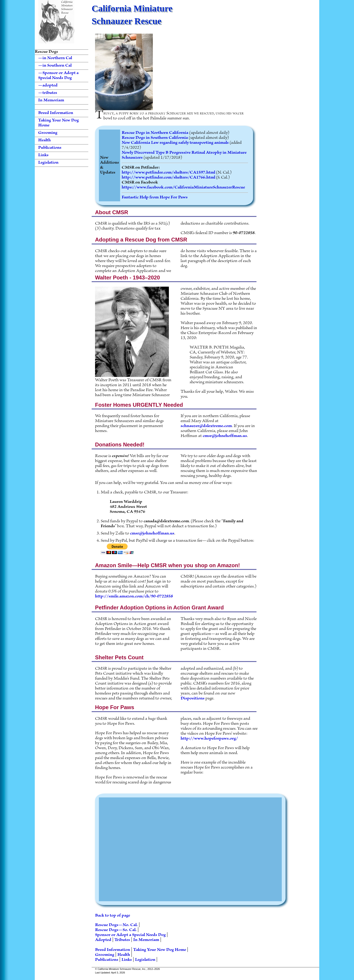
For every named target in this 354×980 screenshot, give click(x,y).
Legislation (48, 163)
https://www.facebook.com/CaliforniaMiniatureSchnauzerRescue (183, 188)
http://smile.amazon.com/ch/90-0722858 (134, 597)
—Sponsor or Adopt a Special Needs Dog (58, 76)
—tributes (48, 93)
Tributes (122, 940)
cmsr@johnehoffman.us (225, 436)
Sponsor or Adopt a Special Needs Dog (130, 935)
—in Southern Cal (55, 66)
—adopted (48, 86)
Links (43, 156)
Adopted (103, 940)
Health (44, 141)
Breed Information (56, 113)
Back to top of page (113, 916)
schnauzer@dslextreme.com (206, 426)
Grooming (48, 133)
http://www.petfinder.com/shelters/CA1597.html (168, 173)
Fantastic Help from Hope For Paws (155, 198)
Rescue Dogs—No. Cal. (116, 925)
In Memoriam (51, 101)
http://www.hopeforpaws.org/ (209, 739)
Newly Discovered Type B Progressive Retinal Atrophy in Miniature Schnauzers (184, 155)
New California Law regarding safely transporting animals (175, 143)
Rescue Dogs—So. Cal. (116, 930)
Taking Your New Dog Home (58, 123)
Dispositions (193, 699)
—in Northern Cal (55, 58)
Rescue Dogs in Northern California (155, 133)
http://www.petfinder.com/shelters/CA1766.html (168, 178)
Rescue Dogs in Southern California (155, 138)
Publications (50, 148)
